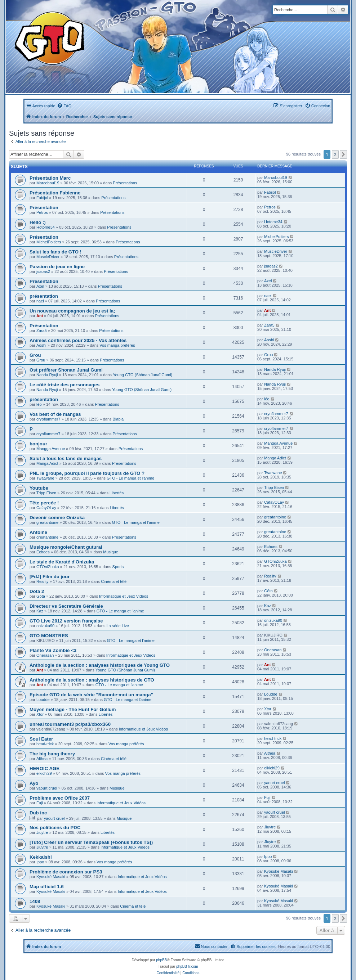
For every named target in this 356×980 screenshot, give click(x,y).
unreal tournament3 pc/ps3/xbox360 (70, 724)
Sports (118, 567)
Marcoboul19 (48, 183)
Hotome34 (46, 227)
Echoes (43, 552)
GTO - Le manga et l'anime (130, 478)
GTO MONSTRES (49, 636)
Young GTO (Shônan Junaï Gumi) (143, 375)
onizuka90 (45, 626)
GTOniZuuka (48, 567)
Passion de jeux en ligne (57, 267)
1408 (35, 901)
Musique (111, 552)
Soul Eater (41, 739)
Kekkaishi (41, 857)
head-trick (45, 744)
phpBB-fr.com (187, 966)
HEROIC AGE (44, 768)
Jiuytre (42, 832)
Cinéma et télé (114, 581)
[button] (343, 154)
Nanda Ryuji (47, 375)
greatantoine (47, 522)
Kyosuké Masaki (51, 877)
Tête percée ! (44, 503)
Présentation (44, 208)
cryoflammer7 (48, 419)
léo (39, 404)
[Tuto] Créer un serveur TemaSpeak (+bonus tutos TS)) (91, 842)
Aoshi (41, 345)
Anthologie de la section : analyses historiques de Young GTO (100, 665)
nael (40, 301)
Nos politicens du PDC (55, 828)
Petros (42, 212)
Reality (43, 581)
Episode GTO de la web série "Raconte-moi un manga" (91, 695)
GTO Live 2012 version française (66, 621)
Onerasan (45, 655)
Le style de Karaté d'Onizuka (62, 562)
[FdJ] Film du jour (50, 577)
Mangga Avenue (51, 449)
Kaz (40, 611)
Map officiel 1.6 (47, 887)
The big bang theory (52, 754)
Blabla (118, 419)
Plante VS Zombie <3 (53, 650)
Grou (35, 355)
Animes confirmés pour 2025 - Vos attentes (78, 340)
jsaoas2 (43, 271)
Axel (40, 286)
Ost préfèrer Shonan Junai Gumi (66, 370)
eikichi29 (44, 773)
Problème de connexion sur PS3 (66, 872)
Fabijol (42, 198)
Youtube (39, 488)
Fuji (40, 803)
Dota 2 (37, 591)
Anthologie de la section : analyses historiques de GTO (92, 680)
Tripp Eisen (46, 493)
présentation (44, 296)
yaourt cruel (47, 788)
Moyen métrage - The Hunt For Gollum (73, 709)
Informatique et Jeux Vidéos (124, 596)
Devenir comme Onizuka (57, 518)
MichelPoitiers (49, 242)
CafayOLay (46, 508)
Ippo (40, 862)
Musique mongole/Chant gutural (66, 547)
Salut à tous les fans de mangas (66, 458)
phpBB (161, 960)
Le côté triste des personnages (64, 385)
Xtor (40, 714)
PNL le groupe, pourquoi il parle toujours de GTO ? (87, 473)
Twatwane (45, 478)
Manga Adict (47, 463)
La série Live (117, 626)
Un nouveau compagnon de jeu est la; (72, 311)
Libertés (117, 493)
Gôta (41, 596)
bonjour (38, 444)
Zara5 (42, 331)
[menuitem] (64, 106)
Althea (42, 759)
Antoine (38, 532)
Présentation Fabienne (55, 193)
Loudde (43, 700)
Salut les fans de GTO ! (55, 252)
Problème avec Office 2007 (60, 798)
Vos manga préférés (117, 345)
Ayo (34, 783)
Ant (40, 316)
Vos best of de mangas (55, 414)
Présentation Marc (50, 178)
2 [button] (335, 154)
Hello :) (38, 222)
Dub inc (38, 813)
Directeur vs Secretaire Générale (66, 606)
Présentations (125, 183)
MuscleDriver (48, 257)
